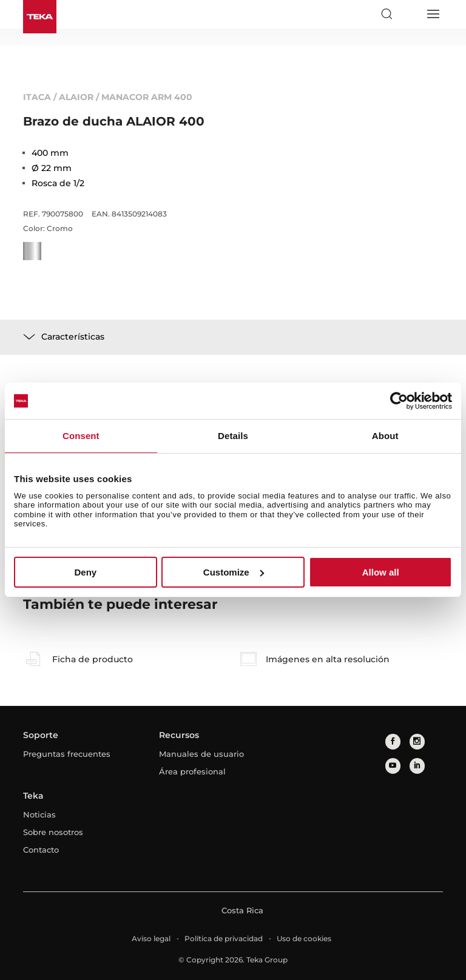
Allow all (381, 572)
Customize (234, 572)
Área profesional (192, 771)
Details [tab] (233, 436)
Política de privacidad (224, 938)
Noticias (39, 814)
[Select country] (410, 14)
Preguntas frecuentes (67, 754)
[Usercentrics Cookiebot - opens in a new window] (399, 401)
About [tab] (385, 436)
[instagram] (417, 741)
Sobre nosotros (53, 832)
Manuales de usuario (201, 754)
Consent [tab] (81, 436)
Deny (85, 572)
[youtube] (393, 766)
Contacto (41, 850)
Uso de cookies (304, 938)
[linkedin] (417, 766)
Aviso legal (151, 938)
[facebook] (393, 741)
